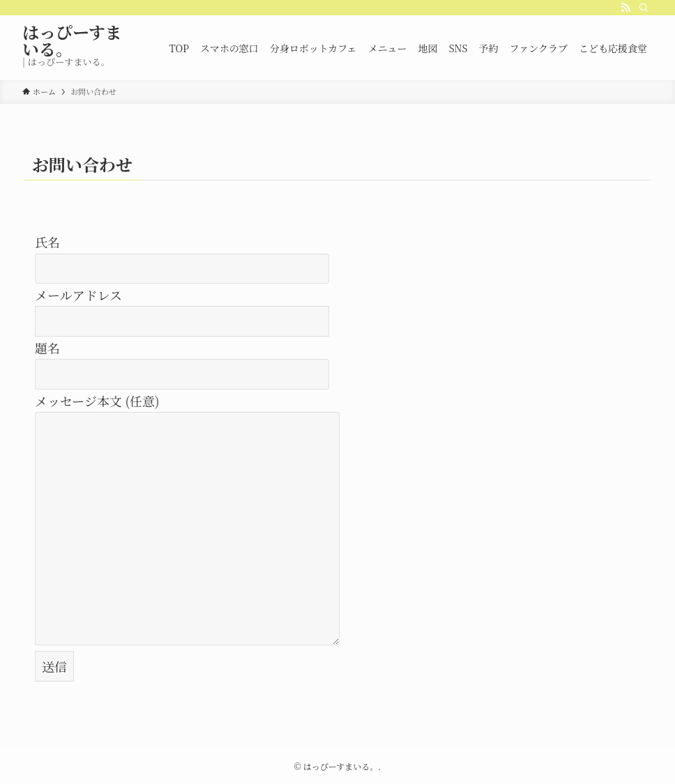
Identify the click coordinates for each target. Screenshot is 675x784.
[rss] (625, 8)
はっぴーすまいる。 (72, 40)
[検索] (644, 8)
